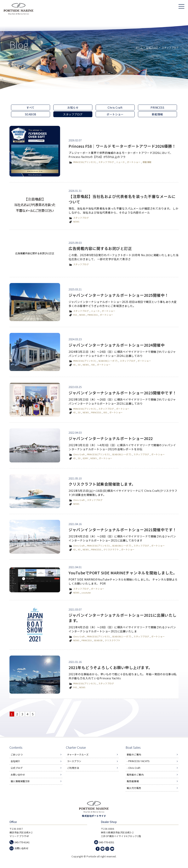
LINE (102, 849)
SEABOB (31, 114)
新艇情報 (157, 114)
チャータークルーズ (78, 755)
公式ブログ (152, 47)
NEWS (76, 222)
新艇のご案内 (134, 755)
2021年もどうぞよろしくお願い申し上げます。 (111, 667)
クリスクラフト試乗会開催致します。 (102, 484)
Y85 (93, 365)
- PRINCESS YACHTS (138, 762)
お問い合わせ (18, 775)
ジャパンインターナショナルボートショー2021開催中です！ (123, 530)
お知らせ (73, 107)
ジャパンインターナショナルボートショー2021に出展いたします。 (123, 618)
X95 (105, 412)
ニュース (120, 162)
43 (74, 549)
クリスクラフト (111, 549)
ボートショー (115, 114)
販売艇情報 (133, 782)
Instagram (107, 849)
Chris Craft (115, 107)
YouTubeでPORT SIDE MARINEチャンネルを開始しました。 (123, 573)
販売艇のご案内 (135, 775)
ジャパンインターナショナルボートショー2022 (111, 438)
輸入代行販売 (134, 788)
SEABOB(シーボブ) (108, 361)
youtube (86, 593)
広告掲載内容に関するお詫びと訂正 (100, 248)
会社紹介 (15, 762)
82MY (85, 458)
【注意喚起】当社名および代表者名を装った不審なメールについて (122, 199)
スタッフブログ (106, 162)
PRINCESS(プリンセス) (85, 162)
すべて (31, 107)
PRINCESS (157, 107)
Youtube (112, 849)
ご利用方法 (73, 768)
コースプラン (74, 762)
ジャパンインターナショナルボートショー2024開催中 (117, 345)
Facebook (98, 849)
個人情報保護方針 (20, 782)
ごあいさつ (17, 755)
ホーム (139, 47)
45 (74, 365)
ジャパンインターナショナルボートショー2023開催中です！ (123, 393)
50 (79, 365)
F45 (75, 687)
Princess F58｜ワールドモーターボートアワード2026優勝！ (123, 146)
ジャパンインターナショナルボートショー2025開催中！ (119, 295)
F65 (75, 315)
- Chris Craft (134, 768)
